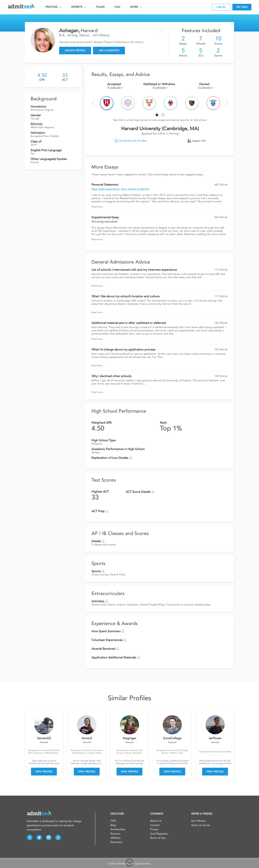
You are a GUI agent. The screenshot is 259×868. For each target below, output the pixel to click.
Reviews (115, 834)
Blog (113, 825)
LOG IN (221, 7)
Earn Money (199, 821)
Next (227, 103)
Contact (155, 825)
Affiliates (116, 838)
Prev (93, 103)
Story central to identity (135, 189)
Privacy (154, 829)
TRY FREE (242, 7)
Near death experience (105, 189)
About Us (156, 821)
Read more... (98, 207)
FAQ (117, 7)
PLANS (100, 7)
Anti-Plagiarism (159, 834)
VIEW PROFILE (44, 772)
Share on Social (200, 825)
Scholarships (118, 829)
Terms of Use (158, 838)
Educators (116, 842)
